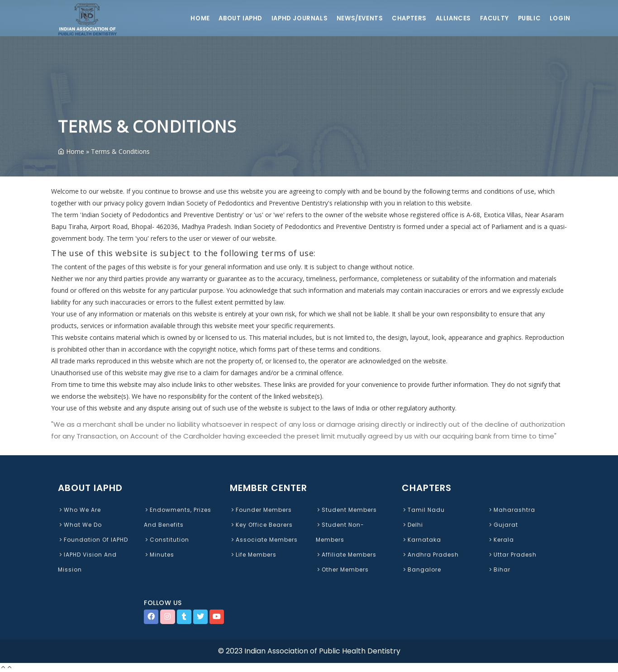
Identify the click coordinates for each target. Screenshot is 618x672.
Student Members (346, 510)
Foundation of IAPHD (93, 540)
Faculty (493, 18)
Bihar (499, 570)
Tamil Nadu (423, 510)
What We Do (80, 525)
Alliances (452, 18)
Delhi (412, 525)
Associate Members (264, 540)
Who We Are (79, 510)
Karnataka (421, 540)
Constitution (166, 540)
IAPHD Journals (295, 18)
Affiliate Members (346, 555)
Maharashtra (511, 510)
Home (194, 18)
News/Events (356, 18)
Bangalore (421, 570)
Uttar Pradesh (512, 555)
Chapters (407, 18)
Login (560, 18)
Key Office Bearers (261, 525)
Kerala (501, 540)
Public (528, 18)
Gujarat (503, 525)
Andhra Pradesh (430, 555)
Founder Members (261, 510)
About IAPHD (235, 18)
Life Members (253, 555)
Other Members (342, 570)
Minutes (159, 555)
